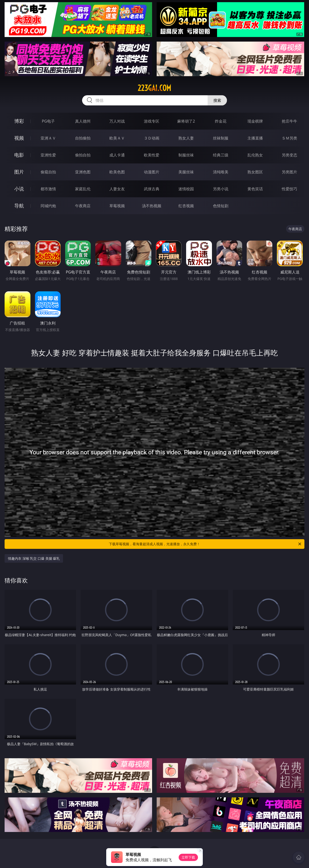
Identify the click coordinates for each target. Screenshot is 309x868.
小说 (19, 189)
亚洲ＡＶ (48, 138)
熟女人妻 (186, 138)
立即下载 (188, 857)
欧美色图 (117, 172)
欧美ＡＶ (117, 138)
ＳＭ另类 (289, 138)
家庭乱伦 (83, 189)
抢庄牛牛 (289, 121)
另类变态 (289, 155)
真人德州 (83, 121)
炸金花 (221, 121)
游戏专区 (152, 121)
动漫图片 (152, 172)
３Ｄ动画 (152, 138)
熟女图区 (255, 172)
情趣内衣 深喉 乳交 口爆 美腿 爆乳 (34, 558)
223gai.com (154, 88)
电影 (19, 155)
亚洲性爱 (48, 155)
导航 (19, 206)
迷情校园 (186, 189)
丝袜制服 (221, 138)
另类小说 (221, 189)
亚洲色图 (83, 172)
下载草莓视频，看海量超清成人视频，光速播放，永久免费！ (205, 544)
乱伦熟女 (255, 155)
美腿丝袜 (186, 172)
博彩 (19, 121)
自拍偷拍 (83, 138)
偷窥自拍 (48, 172)
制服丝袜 (186, 155)
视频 (19, 138)
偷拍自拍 (83, 155)
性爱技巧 (289, 189)
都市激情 (48, 189)
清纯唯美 (221, 172)
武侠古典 (152, 189)
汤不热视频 (152, 206)
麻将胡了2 (186, 121)
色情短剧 (221, 206)
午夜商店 (83, 206)
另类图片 (289, 172)
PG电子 (48, 121)
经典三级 (221, 155)
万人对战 (117, 121)
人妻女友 (117, 189)
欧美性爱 (152, 155)
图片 (19, 172)
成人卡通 (117, 155)
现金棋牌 (255, 121)
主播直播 (255, 138)
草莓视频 (117, 206)
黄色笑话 (255, 189)
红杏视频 (186, 206)
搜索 (217, 100)
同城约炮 (48, 206)
